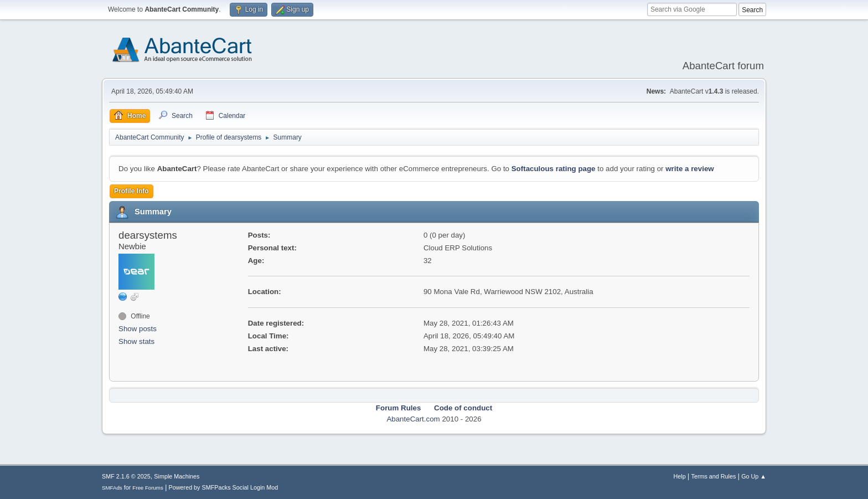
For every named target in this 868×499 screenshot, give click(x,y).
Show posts (138, 329)
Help (680, 476)
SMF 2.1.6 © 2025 (126, 476)
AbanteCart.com (413, 419)
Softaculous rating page (554, 169)
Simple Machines (177, 476)
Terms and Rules (714, 476)
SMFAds (112, 488)
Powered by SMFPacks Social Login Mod (224, 487)
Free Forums (148, 488)
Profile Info (131, 191)
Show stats (136, 341)
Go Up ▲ (754, 476)
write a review (689, 169)
